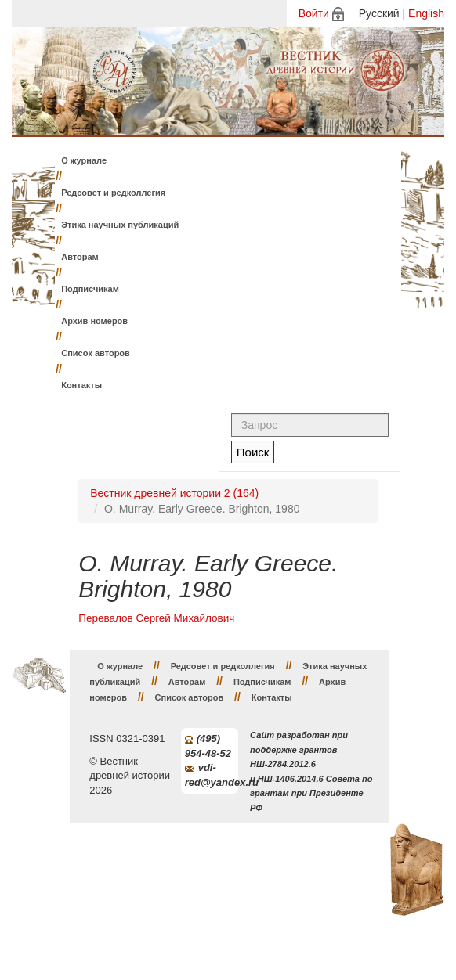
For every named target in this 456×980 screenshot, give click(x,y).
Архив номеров (94, 321)
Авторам (80, 257)
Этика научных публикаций (120, 225)
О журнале (84, 160)
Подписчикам (90, 289)
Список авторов (96, 353)
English (426, 13)
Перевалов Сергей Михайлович (156, 618)
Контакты (81, 385)
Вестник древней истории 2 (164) (174, 493)
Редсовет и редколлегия (113, 193)
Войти (314, 13)
